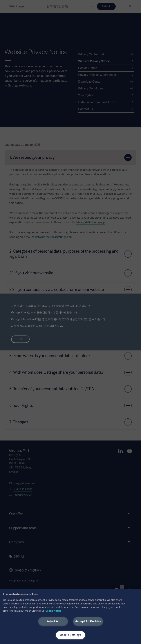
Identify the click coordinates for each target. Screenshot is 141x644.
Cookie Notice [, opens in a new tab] (53, 611)
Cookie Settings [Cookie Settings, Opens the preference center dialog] (70, 635)
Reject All (53, 621)
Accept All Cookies (88, 621)
